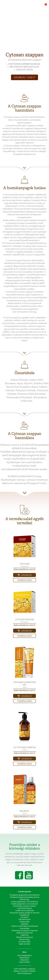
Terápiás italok (25, 922)
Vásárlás (26, 575)
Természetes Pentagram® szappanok (25, 931)
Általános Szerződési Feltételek (24, 971)
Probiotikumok (24, 915)
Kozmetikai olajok (24, 942)
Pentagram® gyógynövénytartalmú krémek (25, 897)
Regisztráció (24, 960)
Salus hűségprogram (24, 955)
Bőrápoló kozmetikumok (24, 937)
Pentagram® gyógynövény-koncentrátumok (24, 895)
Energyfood (25, 917)
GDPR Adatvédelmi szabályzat (24, 969)
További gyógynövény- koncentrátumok (24, 904)
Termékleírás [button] (25, 580)
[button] (24, 547)
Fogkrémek (24, 935)
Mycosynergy (24, 899)
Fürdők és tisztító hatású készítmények (25, 926)
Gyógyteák (24, 924)
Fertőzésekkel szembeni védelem (25, 906)
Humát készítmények (24, 908)
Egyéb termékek (24, 944)
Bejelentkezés (24, 958)
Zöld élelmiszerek (24, 919)
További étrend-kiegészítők (24, 911)
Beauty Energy (25, 939)
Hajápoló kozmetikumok (24, 933)
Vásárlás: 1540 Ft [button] (24, 77)
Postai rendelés (24, 962)
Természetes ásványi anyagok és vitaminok (24, 913)
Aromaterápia (24, 928)
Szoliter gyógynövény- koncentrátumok (24, 902)
